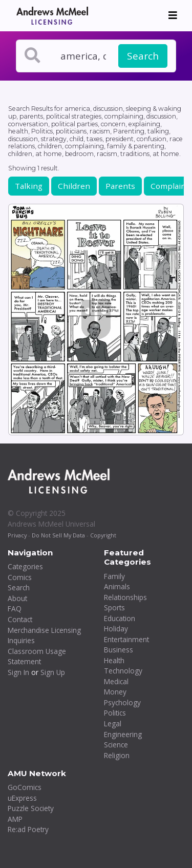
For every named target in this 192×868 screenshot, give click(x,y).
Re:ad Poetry (28, 829)
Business (119, 650)
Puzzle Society (31, 808)
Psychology (122, 702)
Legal (113, 724)
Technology (123, 671)
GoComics (25, 787)
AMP (15, 819)
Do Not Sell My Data (58, 535)
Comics (20, 577)
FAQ (15, 609)
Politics (115, 713)
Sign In (18, 672)
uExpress (22, 798)
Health (114, 660)
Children (74, 186)
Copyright (103, 535)
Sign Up (53, 672)
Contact (20, 619)
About (17, 598)
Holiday (116, 629)
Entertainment (126, 639)
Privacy (17, 535)
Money (115, 692)
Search (143, 56)
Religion (117, 755)
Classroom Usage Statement (37, 657)
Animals (117, 586)
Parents (120, 186)
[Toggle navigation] (173, 15)
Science (116, 745)
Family (114, 576)
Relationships (125, 597)
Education (120, 618)
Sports (114, 607)
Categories (25, 566)
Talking (29, 186)
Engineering (123, 734)
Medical (116, 681)
